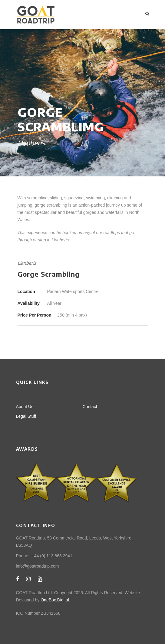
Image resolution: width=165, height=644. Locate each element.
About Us (25, 407)
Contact (90, 407)
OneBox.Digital (55, 600)
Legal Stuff (26, 416)
